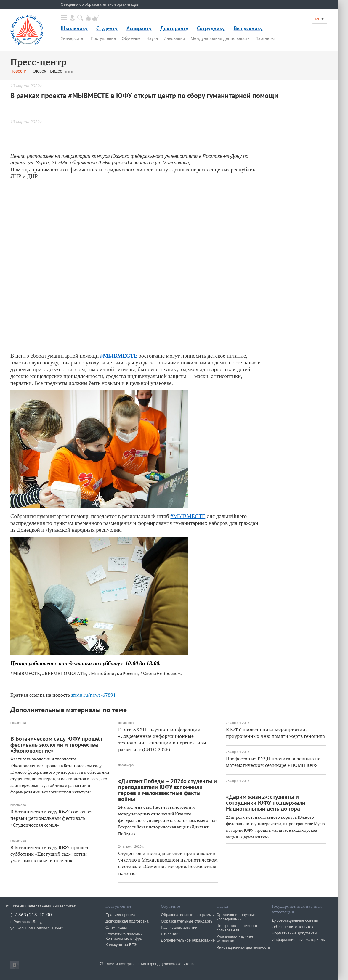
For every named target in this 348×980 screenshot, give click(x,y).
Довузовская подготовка (127, 921)
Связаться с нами (127, 71)
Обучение (131, 38)
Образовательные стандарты (187, 921)
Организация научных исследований (236, 917)
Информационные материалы (299, 940)
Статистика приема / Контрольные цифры (124, 936)
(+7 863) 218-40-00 (31, 915)
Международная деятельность (220, 38)
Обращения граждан (86, 71)
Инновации (174, 38)
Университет (73, 38)
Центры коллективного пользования (237, 928)
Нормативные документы (295, 933)
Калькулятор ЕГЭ (121, 945)
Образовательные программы (188, 915)
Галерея (38, 71)
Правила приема (120, 915)
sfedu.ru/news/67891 (93, 695)
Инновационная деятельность (243, 947)
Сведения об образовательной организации (100, 4)
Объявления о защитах (293, 927)
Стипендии (171, 934)
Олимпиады (116, 927)
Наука (152, 38)
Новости (18, 71)
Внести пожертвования (126, 964)
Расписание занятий (179, 927)
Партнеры (265, 38)
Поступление (103, 38)
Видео (56, 71)
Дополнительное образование (188, 940)
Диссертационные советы (295, 920)
